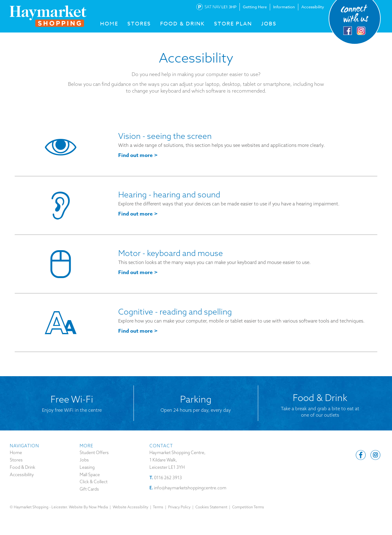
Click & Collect (94, 482)
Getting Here (255, 7)
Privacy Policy (179, 507)
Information (284, 7)
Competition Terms (248, 507)
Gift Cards (89, 489)
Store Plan (233, 24)
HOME (109, 24)
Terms (158, 507)
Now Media (98, 507)
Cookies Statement (211, 507)
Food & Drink (23, 467)
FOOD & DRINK (183, 24)
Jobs (269, 24)
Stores (16, 460)
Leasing (87, 467)
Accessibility (313, 7)
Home (16, 453)
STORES (139, 24)
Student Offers (94, 453)
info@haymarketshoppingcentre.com (190, 488)
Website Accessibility (130, 507)
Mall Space (90, 475)
